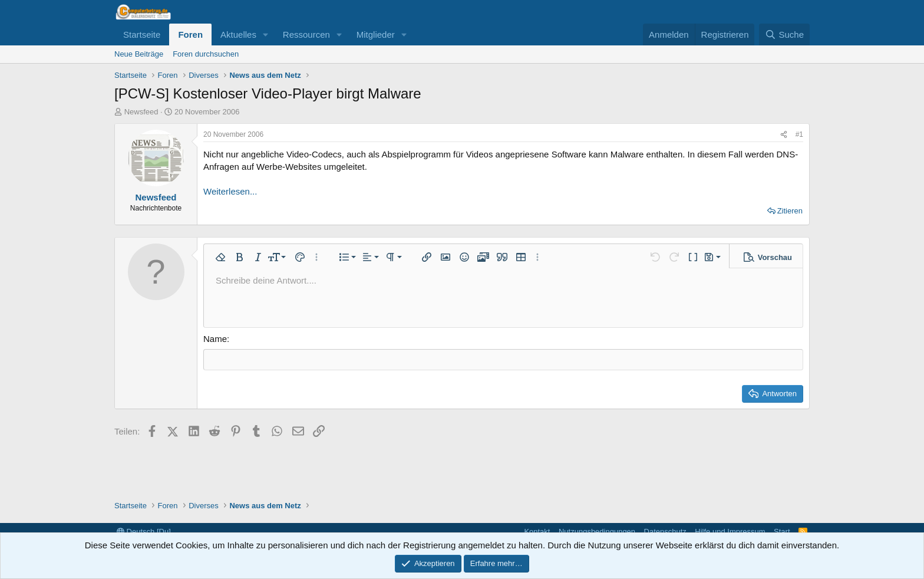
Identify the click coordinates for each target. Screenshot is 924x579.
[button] (266, 34)
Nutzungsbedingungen (597, 532)
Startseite (142, 34)
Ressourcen (306, 34)
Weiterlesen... (230, 191)
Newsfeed (141, 112)
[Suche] (784, 34)
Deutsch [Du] (144, 532)
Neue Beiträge (139, 54)
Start (782, 532)
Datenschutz (665, 532)
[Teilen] (784, 135)
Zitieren (790, 211)
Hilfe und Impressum (730, 532)
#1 (799, 134)
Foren (190, 34)
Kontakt (537, 532)
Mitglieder (376, 34)
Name (215, 339)
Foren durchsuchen (206, 54)
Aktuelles (238, 34)
